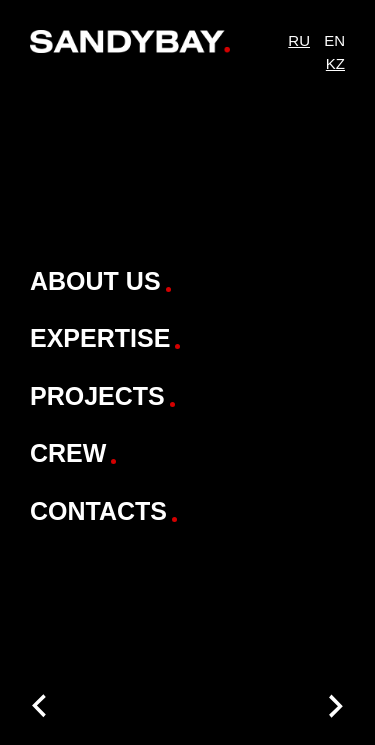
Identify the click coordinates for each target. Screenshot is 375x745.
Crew (68, 453)
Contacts (98, 511)
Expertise (100, 338)
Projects (97, 396)
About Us (95, 281)
